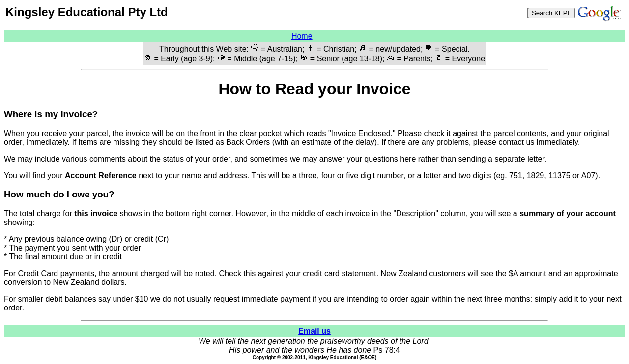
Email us (314, 331)
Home (302, 36)
